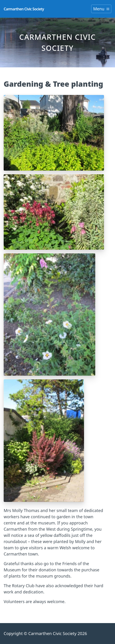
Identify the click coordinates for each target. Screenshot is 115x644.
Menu (101, 9)
